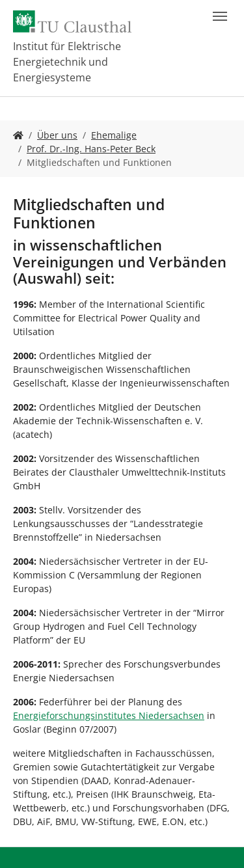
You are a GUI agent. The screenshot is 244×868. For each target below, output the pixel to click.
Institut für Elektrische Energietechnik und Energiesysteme (67, 62)
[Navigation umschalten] (220, 16)
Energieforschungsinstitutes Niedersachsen (109, 715)
